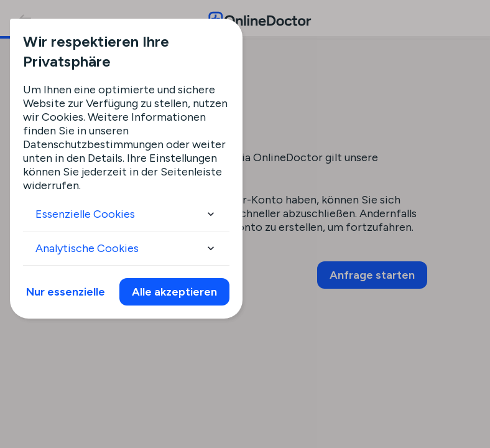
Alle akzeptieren (174, 292)
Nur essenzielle (66, 292)
